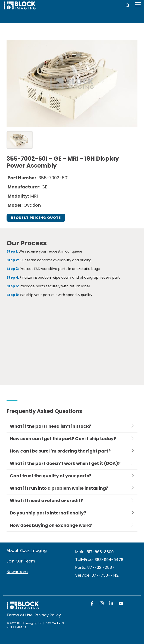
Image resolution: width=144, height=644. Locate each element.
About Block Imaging (27, 550)
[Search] (128, 5)
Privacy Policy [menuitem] (48, 615)
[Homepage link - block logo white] (23, 608)
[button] (93, 604)
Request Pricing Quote (36, 218)
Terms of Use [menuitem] (20, 615)
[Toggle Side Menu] (138, 4)
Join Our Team (21, 561)
